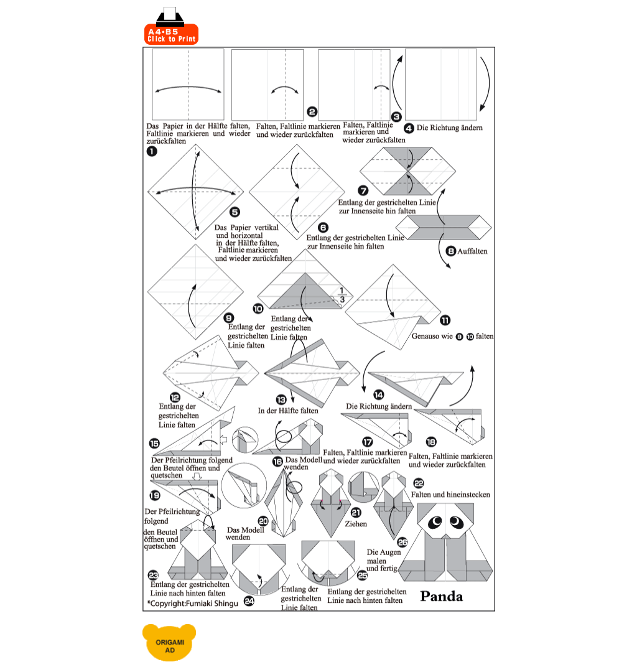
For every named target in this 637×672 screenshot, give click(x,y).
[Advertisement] (348, 26)
